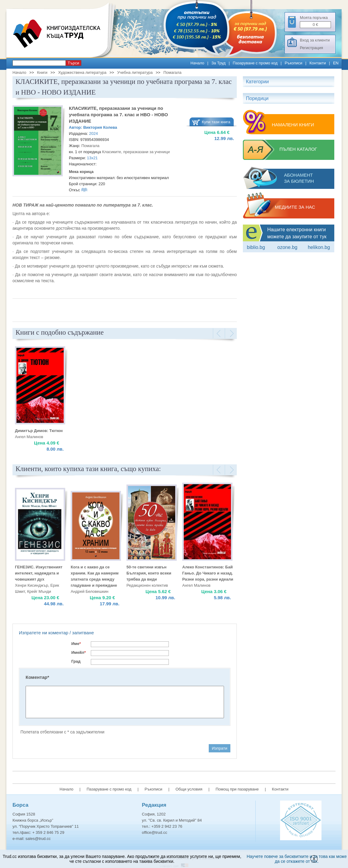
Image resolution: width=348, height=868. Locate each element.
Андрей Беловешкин (90, 591)
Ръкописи (293, 63)
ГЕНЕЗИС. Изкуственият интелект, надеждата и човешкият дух (39, 573)
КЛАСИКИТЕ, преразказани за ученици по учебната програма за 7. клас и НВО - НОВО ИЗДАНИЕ (118, 115)
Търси (73, 63)
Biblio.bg (256, 247)
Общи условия (189, 789)
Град (76, 661)
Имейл (79, 652)
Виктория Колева (100, 127)
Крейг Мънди (39, 591)
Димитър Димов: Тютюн (39, 431)
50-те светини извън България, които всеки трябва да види (149, 573)
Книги (42, 72)
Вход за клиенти (315, 40)
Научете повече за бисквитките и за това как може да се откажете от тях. (297, 859)
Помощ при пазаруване (237, 789)
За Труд (219, 63)
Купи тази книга (216, 122)
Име (76, 644)
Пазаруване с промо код (255, 63)
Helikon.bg (319, 247)
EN (336, 63)
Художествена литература (82, 72)
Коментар (37, 677)
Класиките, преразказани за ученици (136, 152)
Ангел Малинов (29, 437)
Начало (197, 63)
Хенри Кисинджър (32, 585)
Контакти (318, 63)
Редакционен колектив (147, 585)
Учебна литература (135, 72)
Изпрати (220, 748)
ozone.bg (287, 247)
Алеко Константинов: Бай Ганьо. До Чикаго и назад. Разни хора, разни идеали (208, 573)
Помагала (172, 72)
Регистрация (311, 48)
